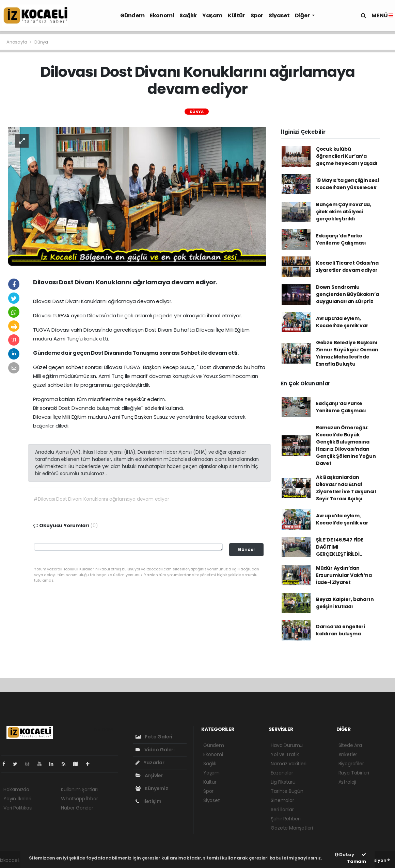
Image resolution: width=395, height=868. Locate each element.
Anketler (348, 754)
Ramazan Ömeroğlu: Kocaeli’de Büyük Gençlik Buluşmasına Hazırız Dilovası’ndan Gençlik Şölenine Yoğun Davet (346, 445)
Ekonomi (162, 15)
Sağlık (188, 15)
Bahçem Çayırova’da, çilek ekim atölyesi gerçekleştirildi (344, 212)
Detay (344, 855)
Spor (257, 15)
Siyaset (279, 15)
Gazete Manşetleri (292, 828)
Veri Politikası (18, 808)
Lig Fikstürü (283, 782)
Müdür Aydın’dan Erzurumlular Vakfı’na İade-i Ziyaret (344, 575)
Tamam (357, 858)
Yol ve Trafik (285, 754)
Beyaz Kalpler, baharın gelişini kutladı (345, 603)
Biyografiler (351, 764)
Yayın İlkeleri (17, 799)
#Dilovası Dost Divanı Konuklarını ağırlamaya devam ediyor (101, 499)
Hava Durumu (287, 745)
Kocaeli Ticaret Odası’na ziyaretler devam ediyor (347, 266)
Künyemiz (152, 788)
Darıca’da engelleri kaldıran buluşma (341, 630)
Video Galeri (155, 750)
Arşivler (149, 775)
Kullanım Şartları (79, 789)
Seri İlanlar (282, 809)
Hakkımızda (16, 789)
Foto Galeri (154, 737)
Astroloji (347, 782)
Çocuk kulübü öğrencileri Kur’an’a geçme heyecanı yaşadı (347, 156)
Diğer (303, 15)
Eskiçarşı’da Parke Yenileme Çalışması (341, 239)
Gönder (247, 549)
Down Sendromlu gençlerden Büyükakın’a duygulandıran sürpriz (347, 294)
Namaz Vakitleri (288, 764)
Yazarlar (150, 763)
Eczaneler (282, 773)
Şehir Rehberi (286, 819)
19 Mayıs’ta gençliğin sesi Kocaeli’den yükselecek (347, 184)
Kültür (236, 15)
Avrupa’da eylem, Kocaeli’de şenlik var (342, 322)
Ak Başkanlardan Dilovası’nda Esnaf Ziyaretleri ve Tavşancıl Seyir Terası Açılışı (346, 488)
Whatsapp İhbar (79, 799)
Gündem (132, 15)
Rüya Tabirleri (354, 773)
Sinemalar (282, 800)
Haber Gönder (77, 808)
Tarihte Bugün (287, 791)
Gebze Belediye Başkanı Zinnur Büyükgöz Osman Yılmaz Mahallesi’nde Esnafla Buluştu (347, 353)
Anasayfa (17, 42)
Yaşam (212, 15)
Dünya (41, 42)
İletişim (148, 801)
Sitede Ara (350, 745)
